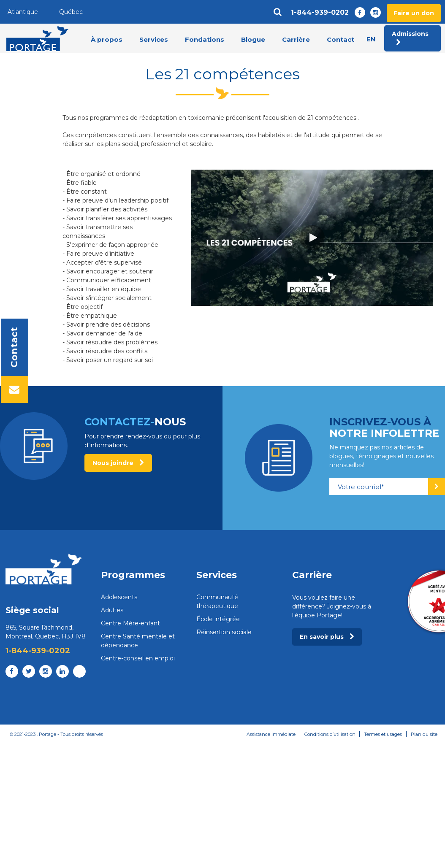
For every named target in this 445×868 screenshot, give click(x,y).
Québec (71, 12)
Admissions (410, 38)
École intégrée (218, 619)
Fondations (205, 39)
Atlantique (23, 12)
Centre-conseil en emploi (138, 658)
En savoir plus (327, 637)
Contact (341, 39)
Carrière (296, 39)
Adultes (112, 610)
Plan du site (424, 734)
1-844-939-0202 (320, 13)
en (371, 39)
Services (154, 39)
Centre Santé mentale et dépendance (138, 641)
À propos (107, 39)
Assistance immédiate (271, 734)
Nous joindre (118, 463)
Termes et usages (383, 734)
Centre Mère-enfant (130, 623)
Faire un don (414, 13)
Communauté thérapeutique (217, 602)
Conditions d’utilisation (330, 734)
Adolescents (119, 597)
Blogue (253, 39)
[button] (312, 238)
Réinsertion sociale (224, 632)
